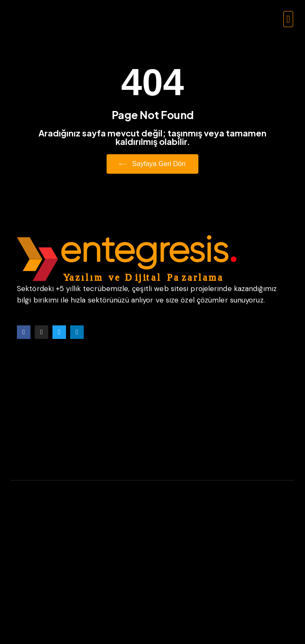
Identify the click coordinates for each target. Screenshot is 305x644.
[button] (288, 19)
